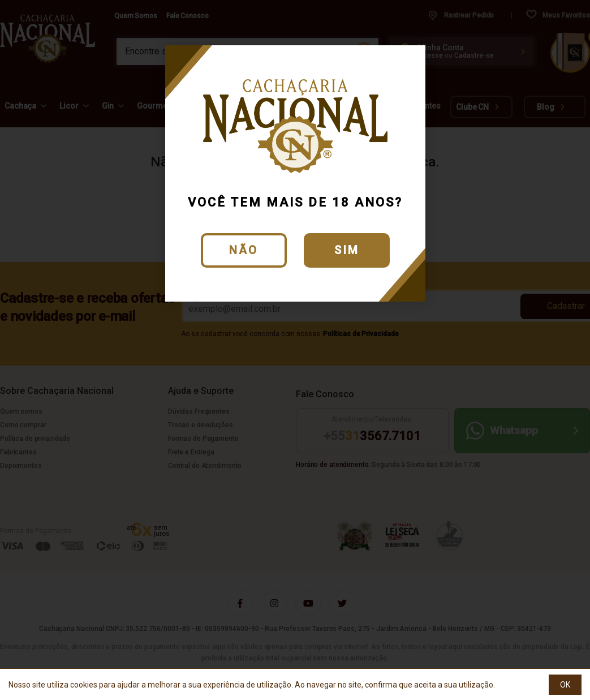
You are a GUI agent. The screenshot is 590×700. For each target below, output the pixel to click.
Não (244, 250)
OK (565, 685)
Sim (347, 250)
